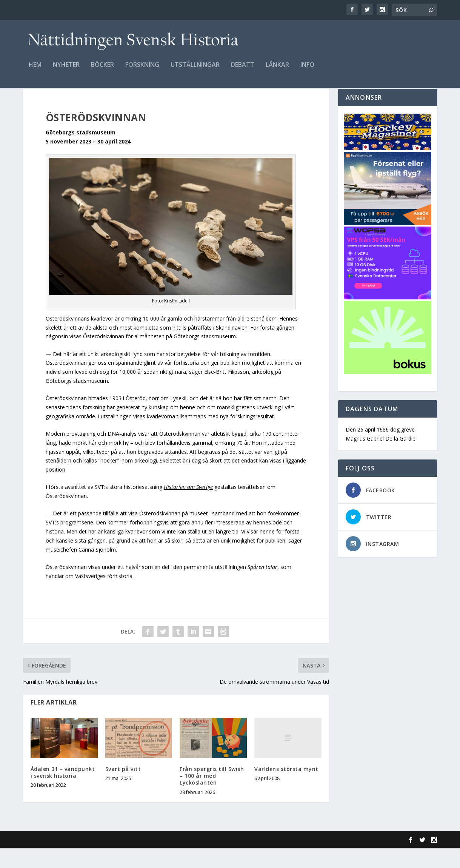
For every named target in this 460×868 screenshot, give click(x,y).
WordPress (146, 859)
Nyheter (66, 70)
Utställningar (195, 70)
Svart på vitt (123, 789)
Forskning (142, 70)
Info (307, 70)
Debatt (243, 70)
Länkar (277, 70)
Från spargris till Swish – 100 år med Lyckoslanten (212, 795)
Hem (35, 70)
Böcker (102, 70)
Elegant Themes (75, 859)
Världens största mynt (286, 789)
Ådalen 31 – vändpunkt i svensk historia (63, 792)
